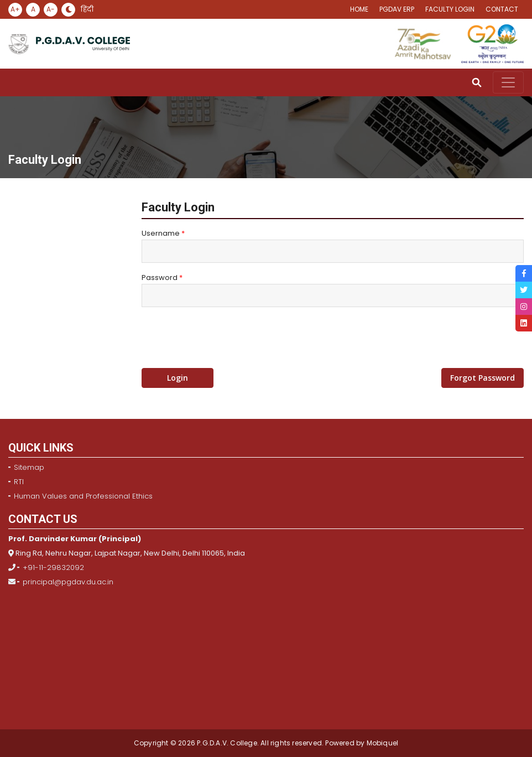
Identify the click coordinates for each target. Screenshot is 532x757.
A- (51, 9)
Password (162, 278)
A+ (15, 9)
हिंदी (87, 9)
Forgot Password (483, 378)
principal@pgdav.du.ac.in (68, 582)
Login (178, 378)
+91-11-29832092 (53, 567)
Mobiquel (381, 743)
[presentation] (226, 338)
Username (163, 233)
